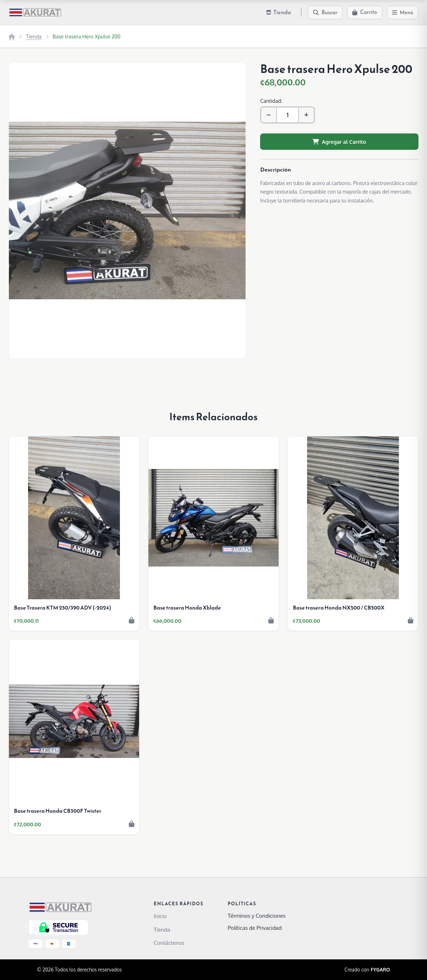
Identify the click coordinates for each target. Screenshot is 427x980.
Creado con (367, 970)
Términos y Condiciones (257, 916)
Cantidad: (271, 101)
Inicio (160, 916)
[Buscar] (325, 12)
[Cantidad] (288, 115)
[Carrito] (365, 12)
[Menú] (403, 12)
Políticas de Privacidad (255, 928)
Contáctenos (169, 943)
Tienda (34, 36)
